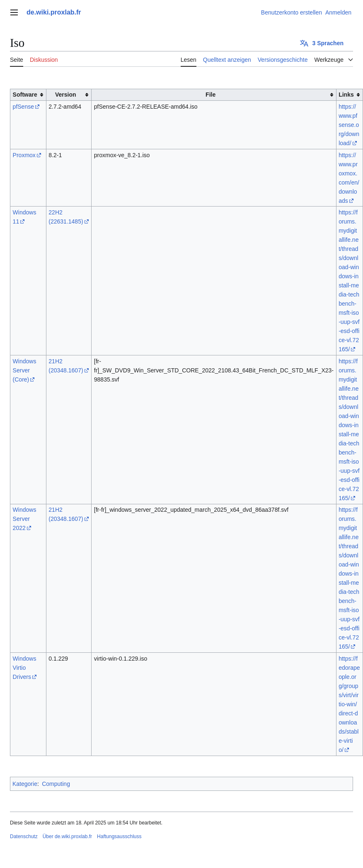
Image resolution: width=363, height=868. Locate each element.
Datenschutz (24, 836)
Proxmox (24, 155)
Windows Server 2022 (25, 519)
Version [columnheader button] (66, 95)
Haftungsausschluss (119, 836)
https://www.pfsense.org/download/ (349, 125)
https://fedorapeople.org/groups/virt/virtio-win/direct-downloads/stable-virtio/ (349, 704)
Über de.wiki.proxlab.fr (67, 836)
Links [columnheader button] (346, 95)
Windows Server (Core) (25, 370)
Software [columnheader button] (25, 95)
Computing (56, 784)
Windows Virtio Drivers (25, 668)
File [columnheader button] (211, 95)
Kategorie (25, 784)
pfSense (23, 107)
